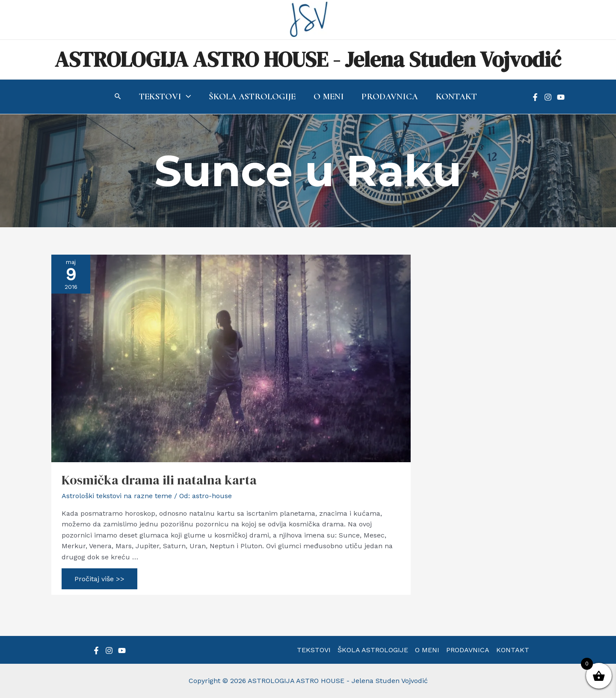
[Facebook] (535, 97)
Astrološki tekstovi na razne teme (117, 496)
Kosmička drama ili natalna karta (159, 480)
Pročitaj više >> (99, 581)
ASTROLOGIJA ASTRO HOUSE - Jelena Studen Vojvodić (308, 59)
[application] (186, 97)
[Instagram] (548, 97)
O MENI (427, 650)
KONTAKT (513, 650)
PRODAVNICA (468, 650)
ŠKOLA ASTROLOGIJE (373, 650)
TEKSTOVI (314, 650)
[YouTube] (561, 97)
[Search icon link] (118, 97)
